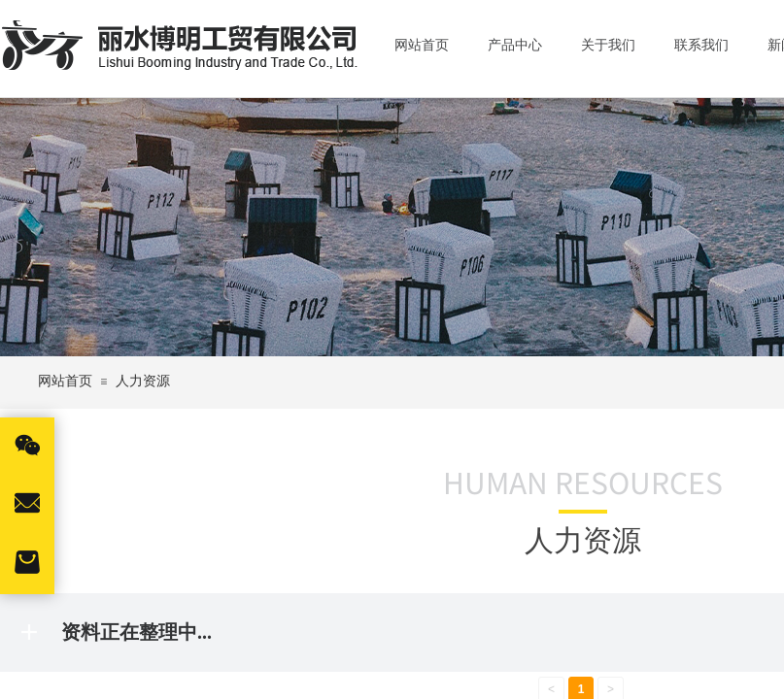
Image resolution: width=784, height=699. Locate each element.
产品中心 (515, 45)
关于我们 (608, 45)
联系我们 (701, 45)
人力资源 (143, 381)
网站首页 (65, 381)
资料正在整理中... (136, 632)
